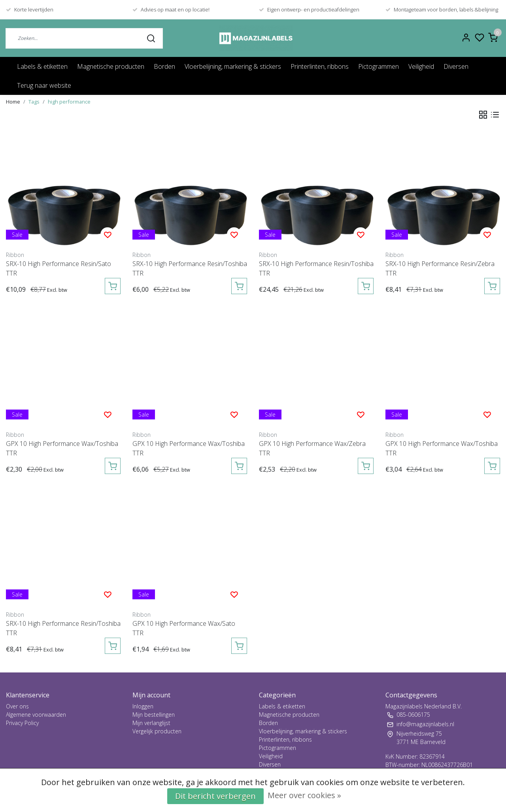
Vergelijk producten (157, 731)
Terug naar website (44, 85)
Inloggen (143, 706)
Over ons (17, 706)
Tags (34, 102)
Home (13, 102)
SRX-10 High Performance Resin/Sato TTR (59, 268)
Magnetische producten (111, 66)
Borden (164, 66)
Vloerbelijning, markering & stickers (233, 66)
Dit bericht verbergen (215, 796)
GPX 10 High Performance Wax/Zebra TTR (312, 448)
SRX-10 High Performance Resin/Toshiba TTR (190, 268)
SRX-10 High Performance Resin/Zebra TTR (440, 268)
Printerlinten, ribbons (320, 66)
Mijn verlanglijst (151, 723)
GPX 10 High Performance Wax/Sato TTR (184, 628)
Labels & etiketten (42, 66)
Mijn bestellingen (154, 715)
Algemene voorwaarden (36, 715)
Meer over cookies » (304, 795)
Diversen (456, 66)
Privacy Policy (22, 723)
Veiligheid (421, 66)
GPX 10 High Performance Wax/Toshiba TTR (62, 448)
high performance (69, 102)
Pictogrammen (379, 66)
